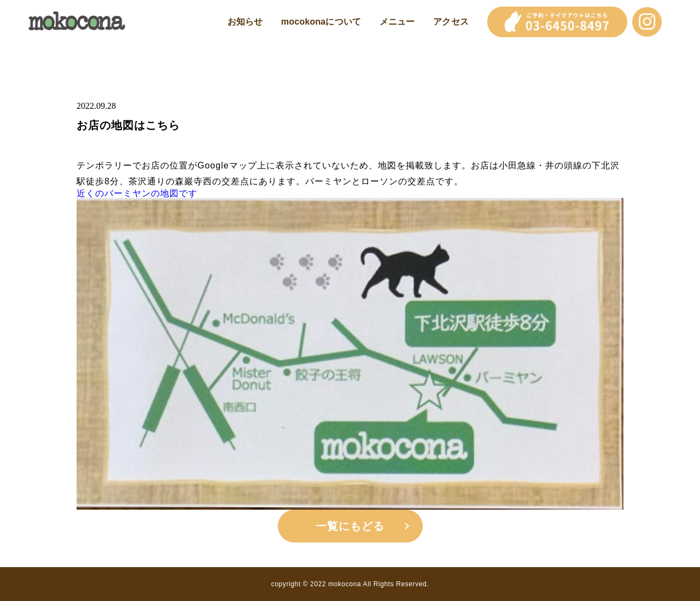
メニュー (397, 22)
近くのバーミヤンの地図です (137, 194)
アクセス (451, 22)
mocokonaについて (321, 22)
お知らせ (245, 22)
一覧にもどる (350, 526)
